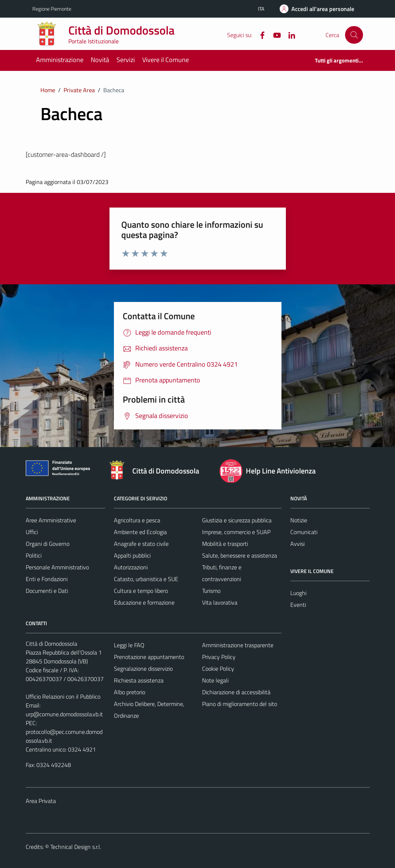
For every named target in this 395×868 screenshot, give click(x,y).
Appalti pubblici (132, 555)
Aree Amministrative (51, 520)
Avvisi (297, 544)
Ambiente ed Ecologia (140, 532)
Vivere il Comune (166, 60)
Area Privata (41, 801)
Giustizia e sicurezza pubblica (237, 520)
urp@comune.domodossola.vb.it (64, 714)
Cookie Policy (218, 669)
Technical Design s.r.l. (76, 847)
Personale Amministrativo (57, 567)
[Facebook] (259, 35)
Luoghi (298, 593)
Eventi (298, 605)
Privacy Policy (219, 657)
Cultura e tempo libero (141, 591)
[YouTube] (274, 35)
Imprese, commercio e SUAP (236, 532)
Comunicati (304, 532)
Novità (100, 60)
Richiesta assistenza (139, 680)
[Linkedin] (289, 35)
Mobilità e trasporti (225, 544)
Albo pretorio (130, 692)
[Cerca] (354, 35)
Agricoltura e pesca (137, 520)
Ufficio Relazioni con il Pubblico (63, 696)
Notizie (299, 520)
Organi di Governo (48, 544)
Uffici (32, 532)
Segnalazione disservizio (143, 669)
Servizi (126, 60)
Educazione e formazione (144, 602)
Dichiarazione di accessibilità (236, 692)
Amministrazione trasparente (238, 645)
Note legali (215, 680)
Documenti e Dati (47, 591)
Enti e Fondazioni (47, 579)
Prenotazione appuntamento (149, 657)
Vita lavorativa (220, 602)
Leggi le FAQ (129, 645)
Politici (34, 555)
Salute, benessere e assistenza (240, 555)
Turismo (211, 591)
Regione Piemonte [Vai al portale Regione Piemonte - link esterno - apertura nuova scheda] (52, 9)
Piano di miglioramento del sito (240, 704)
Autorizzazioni (131, 567)
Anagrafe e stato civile (141, 544)
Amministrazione (60, 60)
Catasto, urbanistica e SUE (146, 579)
